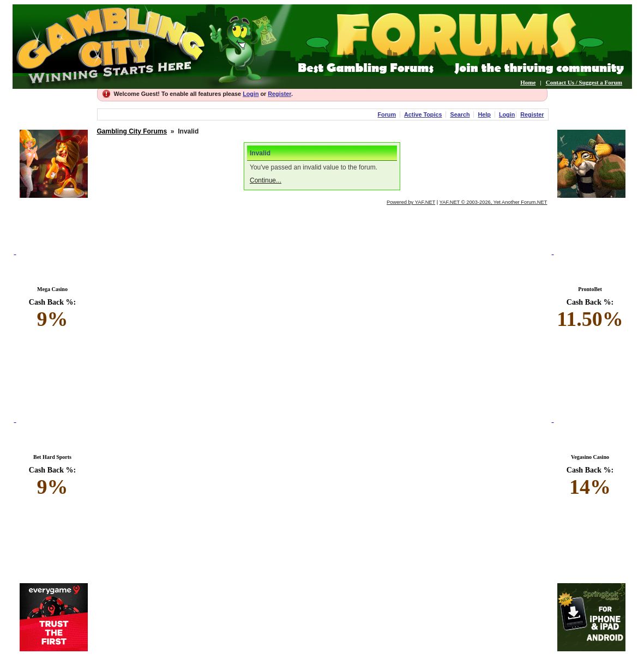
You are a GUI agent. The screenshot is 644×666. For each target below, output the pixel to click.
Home (528, 82)
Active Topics (423, 114)
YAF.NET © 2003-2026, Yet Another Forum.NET (493, 202)
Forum (387, 114)
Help (484, 114)
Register (279, 94)
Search (460, 114)
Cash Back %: (53, 314)
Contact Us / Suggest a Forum (584, 82)
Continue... (266, 180)
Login (251, 94)
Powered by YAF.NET (411, 202)
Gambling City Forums (132, 131)
